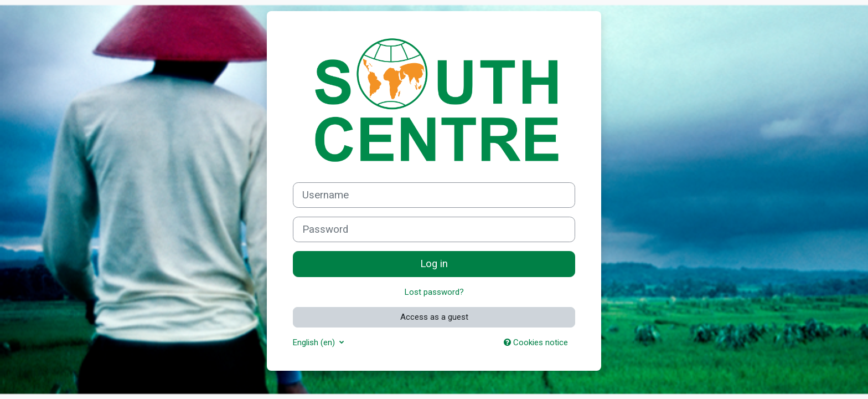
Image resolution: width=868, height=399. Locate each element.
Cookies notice (536, 342)
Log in (434, 264)
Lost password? (434, 292)
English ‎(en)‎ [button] (315, 342)
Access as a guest (434, 317)
